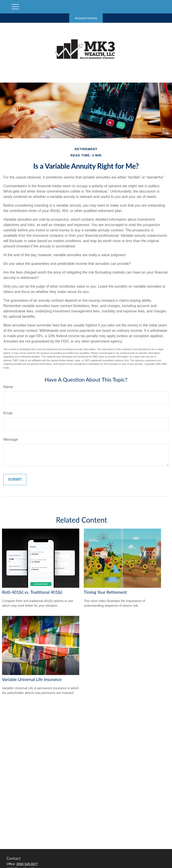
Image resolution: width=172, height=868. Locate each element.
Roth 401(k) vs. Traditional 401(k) (32, 592)
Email (8, 413)
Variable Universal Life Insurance (32, 679)
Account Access (86, 18)
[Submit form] (15, 480)
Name (8, 387)
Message (11, 439)
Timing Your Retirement (105, 592)
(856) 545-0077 (27, 864)
